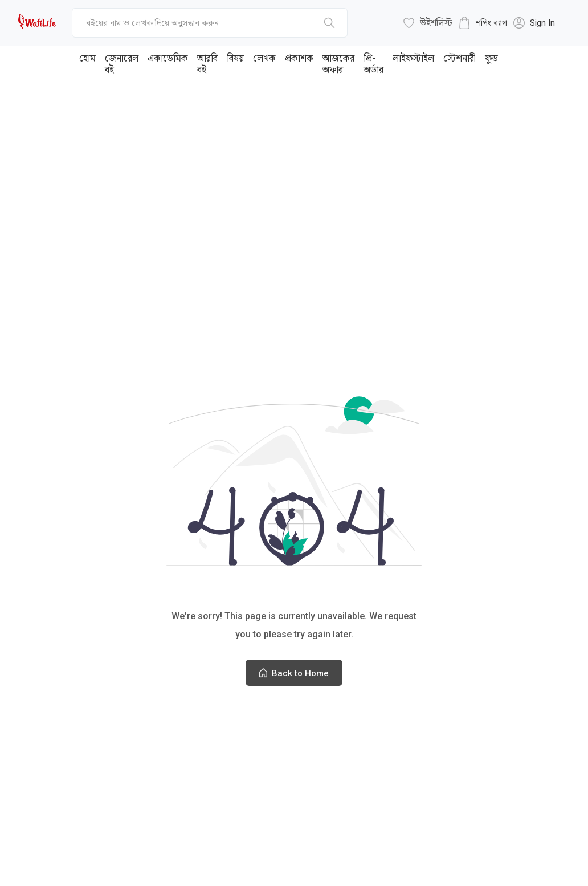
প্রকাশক (299, 58)
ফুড (491, 58)
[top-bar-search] (210, 23)
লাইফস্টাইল (413, 58)
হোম (87, 58)
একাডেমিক (168, 58)
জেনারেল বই (122, 64)
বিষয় (235, 58)
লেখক (264, 58)
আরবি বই (207, 64)
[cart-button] (483, 23)
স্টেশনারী (460, 58)
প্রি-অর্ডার (373, 64)
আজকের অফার (338, 64)
